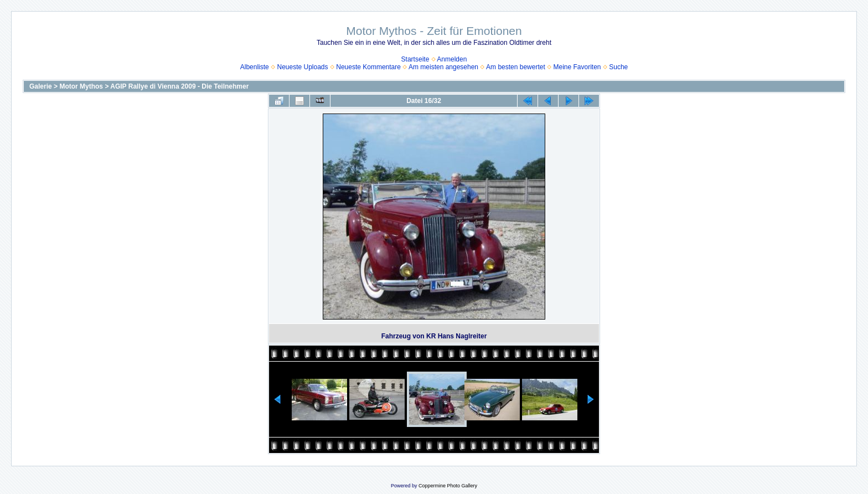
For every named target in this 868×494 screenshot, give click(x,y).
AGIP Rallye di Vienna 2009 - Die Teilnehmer (179, 86)
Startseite (415, 59)
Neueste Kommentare (368, 67)
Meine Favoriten (577, 67)
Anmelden (452, 59)
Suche (618, 67)
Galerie (41, 86)
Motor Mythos (81, 86)
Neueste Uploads (302, 67)
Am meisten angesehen (443, 67)
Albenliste (255, 67)
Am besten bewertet (516, 67)
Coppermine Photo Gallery (448, 486)
